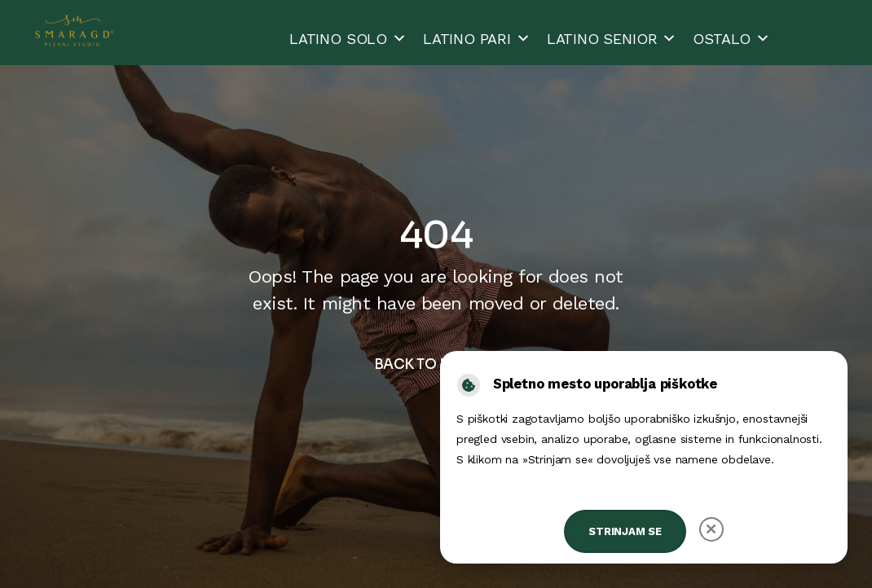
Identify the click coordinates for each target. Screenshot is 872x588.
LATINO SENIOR (612, 39)
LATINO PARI (477, 39)
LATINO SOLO (348, 39)
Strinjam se (625, 531)
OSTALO (731, 39)
